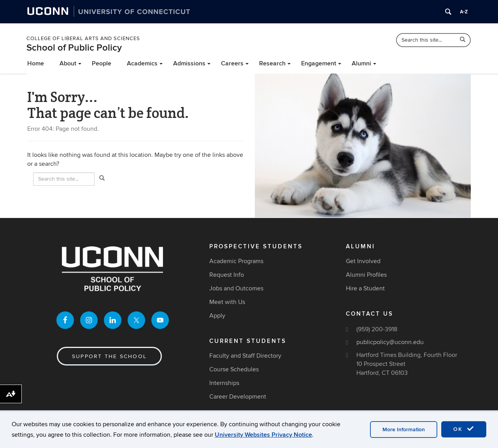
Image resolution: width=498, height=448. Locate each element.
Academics (142, 63)
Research (272, 63)
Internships (224, 383)
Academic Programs (236, 261)
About (68, 63)
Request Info (227, 275)
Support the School (109, 356)
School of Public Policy (74, 48)
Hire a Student (365, 288)
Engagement (319, 63)
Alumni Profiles (366, 275)
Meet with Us (227, 302)
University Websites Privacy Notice (263, 435)
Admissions (189, 63)
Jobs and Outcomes (236, 288)
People (102, 63)
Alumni (361, 63)
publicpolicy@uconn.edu (390, 342)
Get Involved (363, 261)
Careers (232, 63)
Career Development (238, 397)
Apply (217, 316)
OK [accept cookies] (464, 429)
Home (36, 63)
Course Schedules (234, 369)
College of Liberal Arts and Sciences (83, 39)
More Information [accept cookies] (404, 430)
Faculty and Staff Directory (245, 356)
